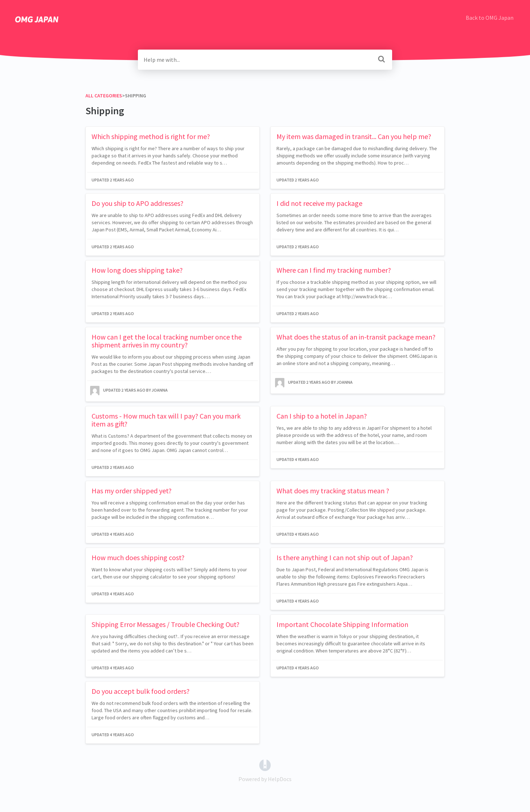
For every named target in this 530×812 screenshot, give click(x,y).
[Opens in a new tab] (265, 765)
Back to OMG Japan (490, 18)
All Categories (104, 96)
